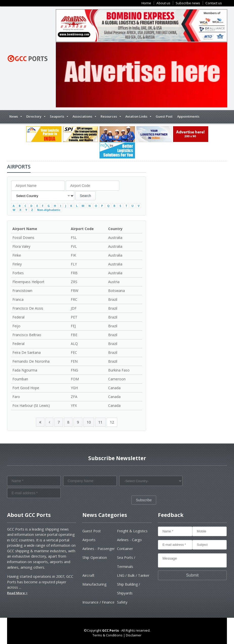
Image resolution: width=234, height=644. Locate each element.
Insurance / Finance (98, 602)
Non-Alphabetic (49, 210)
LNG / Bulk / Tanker (133, 575)
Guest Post (164, 116)
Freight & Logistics (132, 531)
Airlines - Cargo (129, 540)
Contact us (214, 3)
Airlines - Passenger (98, 549)
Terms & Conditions (108, 635)
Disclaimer (134, 635)
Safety (122, 602)
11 (100, 422)
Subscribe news (188, 3)
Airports (89, 540)
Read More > (17, 593)
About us (163, 3)
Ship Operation (95, 558)
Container (125, 549)
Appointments (188, 116)
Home (146, 3)
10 (89, 422)
